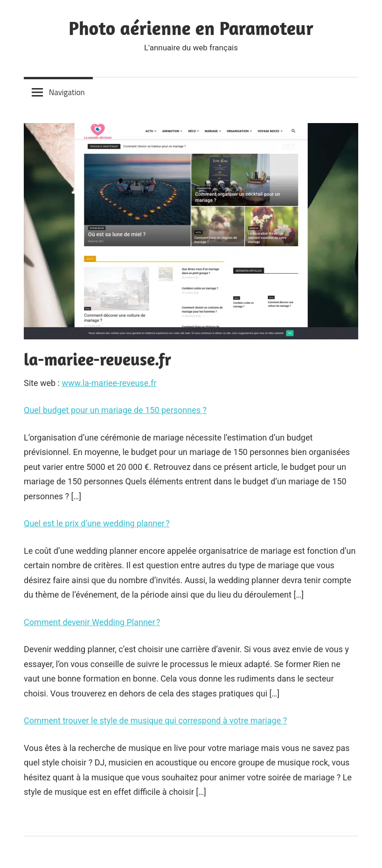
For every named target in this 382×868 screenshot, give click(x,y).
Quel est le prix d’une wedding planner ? (97, 523)
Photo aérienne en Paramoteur (191, 28)
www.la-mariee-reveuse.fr (109, 383)
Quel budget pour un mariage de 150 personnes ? (115, 410)
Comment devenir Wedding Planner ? (92, 622)
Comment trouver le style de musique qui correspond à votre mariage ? (155, 720)
